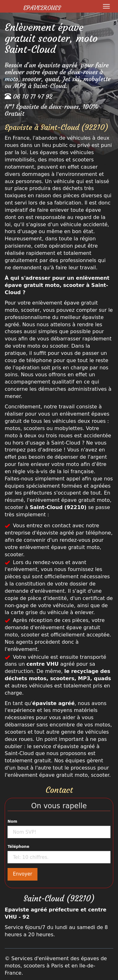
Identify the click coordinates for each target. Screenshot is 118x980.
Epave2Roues (42, 8)
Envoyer (22, 874)
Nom (12, 821)
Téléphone (18, 847)
